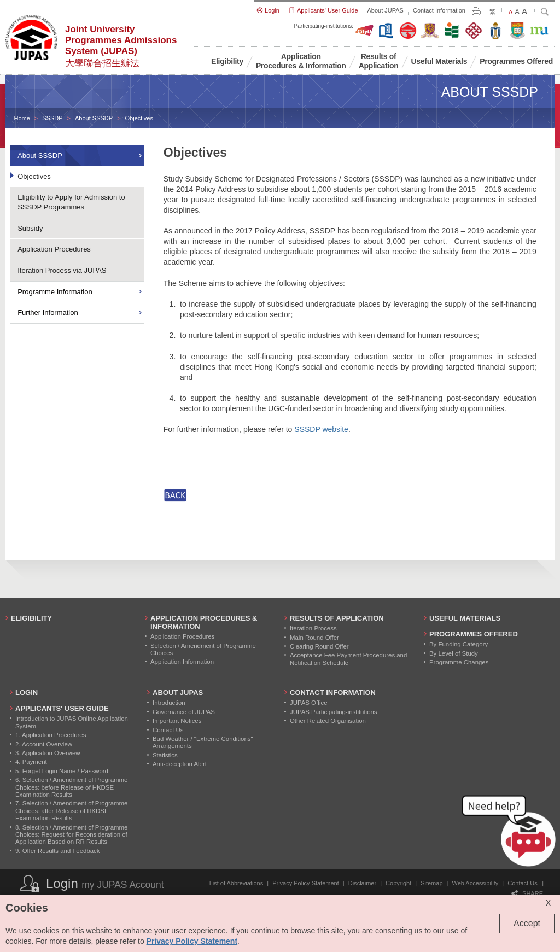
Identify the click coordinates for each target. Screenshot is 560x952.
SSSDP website (321, 429)
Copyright (398, 883)
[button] (511, 833)
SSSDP (52, 118)
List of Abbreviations (236, 883)
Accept (527, 923)
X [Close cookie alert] (548, 903)
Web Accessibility (476, 883)
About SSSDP (94, 118)
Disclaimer (362, 883)
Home (22, 118)
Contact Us (522, 883)
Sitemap (431, 883)
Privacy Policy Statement (306, 883)
